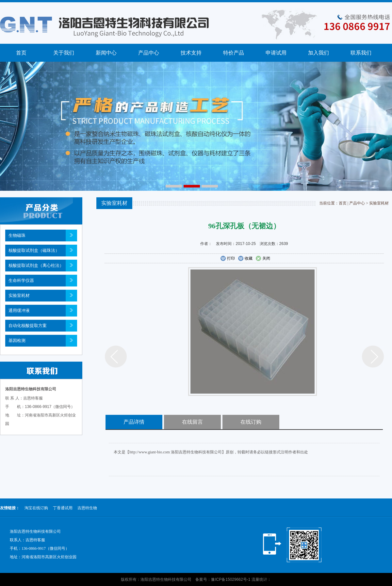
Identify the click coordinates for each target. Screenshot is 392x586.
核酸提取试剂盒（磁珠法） (34, 250)
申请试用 (276, 53)
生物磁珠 (17, 235)
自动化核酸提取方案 (28, 326)
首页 (21, 53)
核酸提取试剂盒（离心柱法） (36, 265)
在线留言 (192, 422)
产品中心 (149, 53)
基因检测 (17, 341)
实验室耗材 (19, 295)
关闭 (263, 259)
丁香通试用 (63, 508)
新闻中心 (106, 53)
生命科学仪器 (21, 280)
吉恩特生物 (87, 508)
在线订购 (251, 422)
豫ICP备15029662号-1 (231, 579)
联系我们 (361, 53)
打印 (228, 259)
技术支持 (191, 53)
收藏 (245, 259)
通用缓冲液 (19, 310)
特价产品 (234, 53)
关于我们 (64, 53)
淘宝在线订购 (36, 508)
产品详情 (134, 422)
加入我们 (318, 53)
